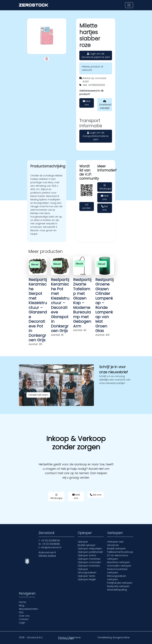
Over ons (24, 616)
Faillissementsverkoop (120, 552)
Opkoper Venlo (86, 576)
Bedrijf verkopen (116, 549)
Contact (24, 619)
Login (22, 623)
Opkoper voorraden (89, 562)
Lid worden (87, 206)
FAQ (21, 612)
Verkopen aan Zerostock (115, 543)
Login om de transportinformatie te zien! (96, 136)
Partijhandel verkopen (120, 583)
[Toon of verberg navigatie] (129, 5)
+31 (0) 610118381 (51, 544)
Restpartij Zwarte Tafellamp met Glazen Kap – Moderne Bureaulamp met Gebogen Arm (82, 303)
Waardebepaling (117, 590)
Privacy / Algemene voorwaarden (69, 638)
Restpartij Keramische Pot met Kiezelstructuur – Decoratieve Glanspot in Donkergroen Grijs (60, 305)
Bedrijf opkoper (87, 545)
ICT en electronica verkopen (118, 557)
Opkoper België (87, 579)
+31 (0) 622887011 (50, 541)
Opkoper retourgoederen (87, 571)
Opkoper (83, 542)
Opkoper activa (87, 555)
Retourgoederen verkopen (117, 578)
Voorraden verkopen (119, 566)
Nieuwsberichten (28, 609)
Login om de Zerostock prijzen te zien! (96, 55)
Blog (22, 605)
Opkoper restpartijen (90, 549)
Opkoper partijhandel (90, 552)
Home (22, 602)
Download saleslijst (105, 105)
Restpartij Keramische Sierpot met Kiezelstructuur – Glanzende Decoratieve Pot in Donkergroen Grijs (38, 310)
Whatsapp (105, 187)
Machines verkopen (119, 562)
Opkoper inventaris (89, 566)
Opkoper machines (89, 559)
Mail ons (87, 103)
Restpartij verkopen (118, 586)
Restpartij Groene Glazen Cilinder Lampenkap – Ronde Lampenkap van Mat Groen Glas (104, 305)
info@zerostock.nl (51, 547)
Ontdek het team (38, 395)
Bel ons (105, 208)
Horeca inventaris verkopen (117, 571)
